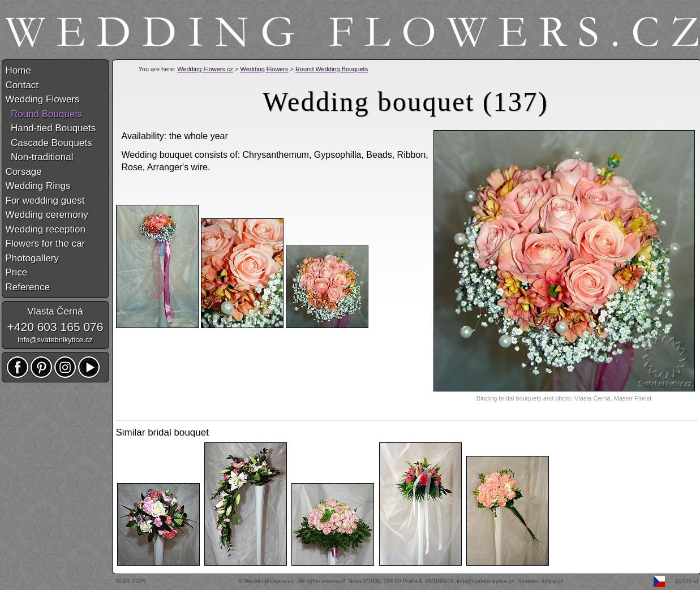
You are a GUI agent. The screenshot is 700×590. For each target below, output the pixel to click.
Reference (28, 287)
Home (18, 70)
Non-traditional (40, 157)
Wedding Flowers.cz (205, 69)
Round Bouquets (44, 114)
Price (17, 272)
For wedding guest (45, 201)
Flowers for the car (46, 244)
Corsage (24, 172)
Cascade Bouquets (49, 143)
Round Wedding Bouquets (332, 69)
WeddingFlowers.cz (269, 581)
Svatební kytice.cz (541, 581)
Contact (22, 85)
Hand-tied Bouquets (51, 128)
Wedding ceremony (47, 215)
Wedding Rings (38, 186)
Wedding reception (46, 229)
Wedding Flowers (265, 69)
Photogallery (33, 258)
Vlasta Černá (55, 311)
